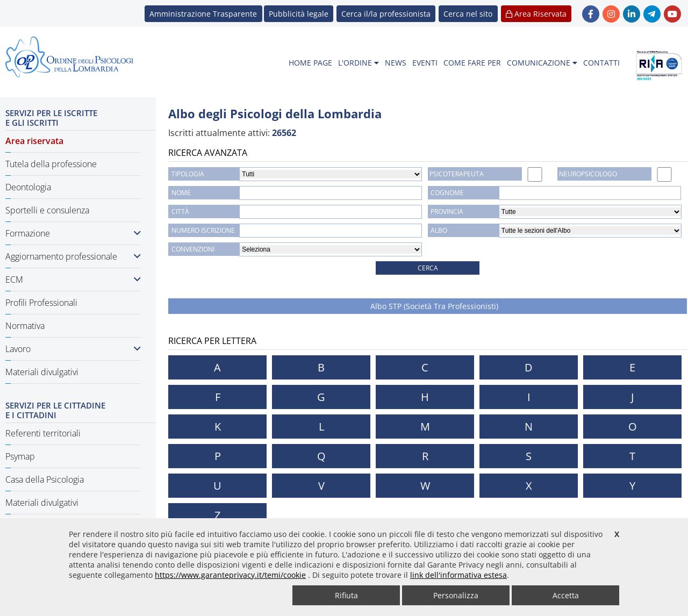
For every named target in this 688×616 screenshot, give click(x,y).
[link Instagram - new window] (611, 14)
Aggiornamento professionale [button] (73, 256)
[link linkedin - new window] (632, 14)
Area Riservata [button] (536, 14)
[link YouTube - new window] (672, 14)
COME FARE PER (472, 63)
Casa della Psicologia (45, 479)
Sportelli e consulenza (47, 210)
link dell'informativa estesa (458, 575)
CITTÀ (180, 212)
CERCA (428, 268)
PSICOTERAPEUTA (457, 174)
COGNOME (447, 193)
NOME (181, 193)
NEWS (396, 63)
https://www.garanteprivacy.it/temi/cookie (230, 575)
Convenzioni (193, 249)
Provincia (447, 212)
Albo (439, 230)
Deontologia (28, 187)
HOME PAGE (310, 63)
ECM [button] (73, 280)
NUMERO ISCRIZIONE (203, 230)
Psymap (20, 456)
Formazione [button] (73, 233)
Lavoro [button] (73, 349)
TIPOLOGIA (188, 174)
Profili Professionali (41, 303)
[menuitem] (310, 63)
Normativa (25, 326)
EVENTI (425, 63)
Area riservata (34, 141)
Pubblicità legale (299, 14)
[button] (468, 14)
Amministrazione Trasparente (203, 14)
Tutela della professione (51, 164)
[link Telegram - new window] (652, 14)
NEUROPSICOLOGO (588, 174)
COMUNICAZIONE (542, 63)
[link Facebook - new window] (591, 14)
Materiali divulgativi (42, 372)
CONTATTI (601, 63)
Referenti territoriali (43, 433)
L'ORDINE (359, 63)
